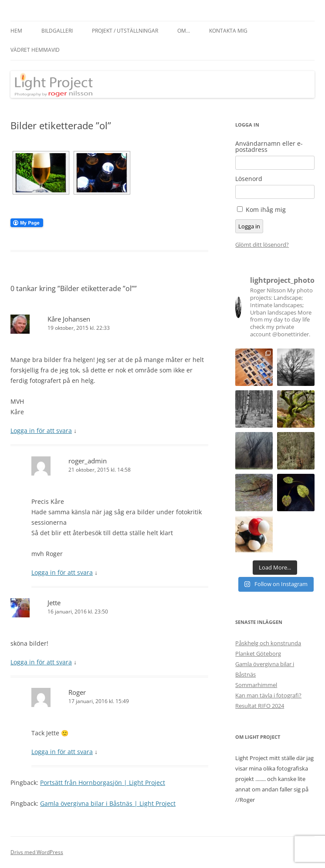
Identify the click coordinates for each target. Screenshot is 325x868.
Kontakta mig (228, 31)
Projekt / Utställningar (125, 31)
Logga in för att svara (41, 431)
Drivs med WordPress (37, 852)
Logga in (249, 226)
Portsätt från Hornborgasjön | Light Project (103, 783)
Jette (54, 603)
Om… (184, 31)
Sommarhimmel (256, 685)
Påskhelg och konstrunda (268, 643)
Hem (16, 31)
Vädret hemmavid (35, 50)
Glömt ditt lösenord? (262, 245)
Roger (77, 692)
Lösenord (249, 179)
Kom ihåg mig (266, 209)
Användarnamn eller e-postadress (269, 147)
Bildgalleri (57, 31)
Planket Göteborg (258, 654)
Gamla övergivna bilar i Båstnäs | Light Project (108, 803)
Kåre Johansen (69, 319)
